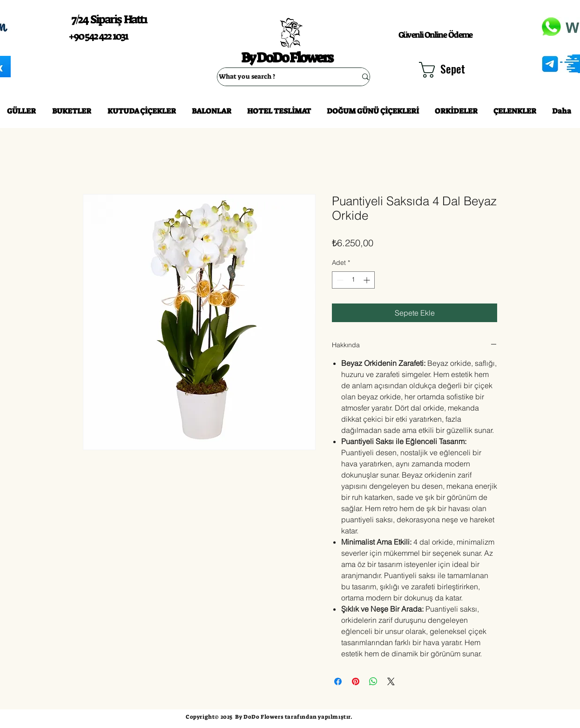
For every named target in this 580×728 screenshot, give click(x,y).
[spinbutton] (353, 280)
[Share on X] (391, 681)
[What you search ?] (281, 77)
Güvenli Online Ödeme (435, 35)
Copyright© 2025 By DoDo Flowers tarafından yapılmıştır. (269, 717)
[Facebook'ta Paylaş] (338, 681)
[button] (448, 70)
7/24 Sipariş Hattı (109, 19)
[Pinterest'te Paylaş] (356, 681)
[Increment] (368, 280)
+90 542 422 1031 (98, 36)
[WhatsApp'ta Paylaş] (373, 681)
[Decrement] (339, 280)
